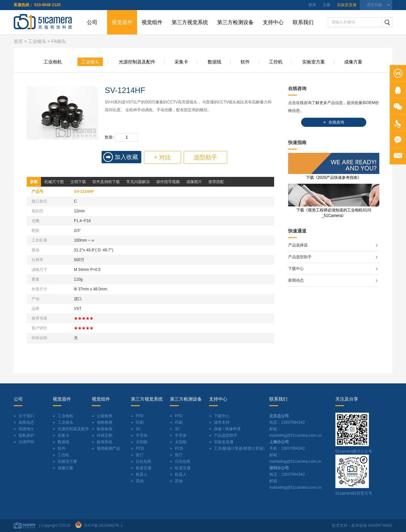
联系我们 (303, 22)
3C (138, 429)
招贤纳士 (26, 429)
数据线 (215, 62)
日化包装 (144, 461)
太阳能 (142, 442)
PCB (140, 448)
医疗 (140, 455)
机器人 (142, 474)
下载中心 (296, 269)
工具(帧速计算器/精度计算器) (239, 448)
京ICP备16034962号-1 (102, 525)
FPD (140, 416)
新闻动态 (296, 280)
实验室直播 (347, 5)
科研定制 (105, 435)
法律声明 (26, 442)
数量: (109, 137)
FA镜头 (59, 41)
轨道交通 (144, 468)
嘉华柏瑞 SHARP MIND (372, 525)
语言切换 (374, 5)
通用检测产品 (108, 448)
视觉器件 (122, 22)
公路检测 (105, 416)
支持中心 (273, 22)
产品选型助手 (300, 257)
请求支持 (222, 422)
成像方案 (353, 62)
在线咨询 (334, 122)
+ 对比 (162, 157)
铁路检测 (105, 429)
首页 (18, 41)
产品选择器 (298, 245)
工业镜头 (37, 41)
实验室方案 (314, 62)
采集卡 (181, 62)
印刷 (140, 422)
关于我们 (26, 416)
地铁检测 (105, 422)
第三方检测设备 (235, 22)
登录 (312, 5)
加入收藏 (126, 157)
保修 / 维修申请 (227, 429)
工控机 (276, 62)
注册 (327, 5)
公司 (92, 22)
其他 (140, 481)
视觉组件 (152, 22)
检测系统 (105, 442)
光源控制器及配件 (137, 62)
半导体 (142, 435)
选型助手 (205, 157)
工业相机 (53, 62)
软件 (245, 62)
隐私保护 (26, 435)
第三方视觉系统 (190, 22)
